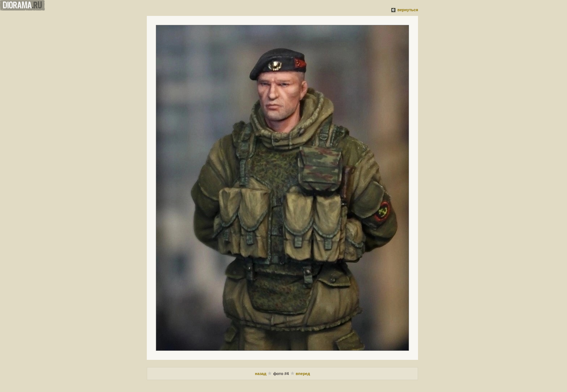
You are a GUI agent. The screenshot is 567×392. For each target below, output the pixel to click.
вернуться (408, 10)
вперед (303, 374)
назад (261, 374)
